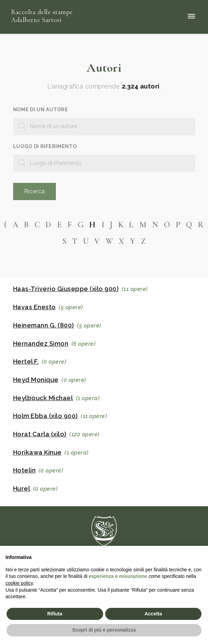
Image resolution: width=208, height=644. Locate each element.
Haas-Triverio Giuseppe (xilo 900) (66, 289)
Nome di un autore (41, 110)
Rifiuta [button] (55, 614)
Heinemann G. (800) (44, 325)
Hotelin (24, 470)
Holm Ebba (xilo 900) (46, 416)
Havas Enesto (34, 307)
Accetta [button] (153, 614)
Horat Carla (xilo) (40, 434)
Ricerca (35, 191)
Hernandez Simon (41, 344)
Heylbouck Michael (43, 398)
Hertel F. (26, 362)
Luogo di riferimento (45, 146)
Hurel (22, 489)
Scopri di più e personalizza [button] (104, 630)
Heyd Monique (36, 380)
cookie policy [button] (19, 583)
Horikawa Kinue (37, 453)
